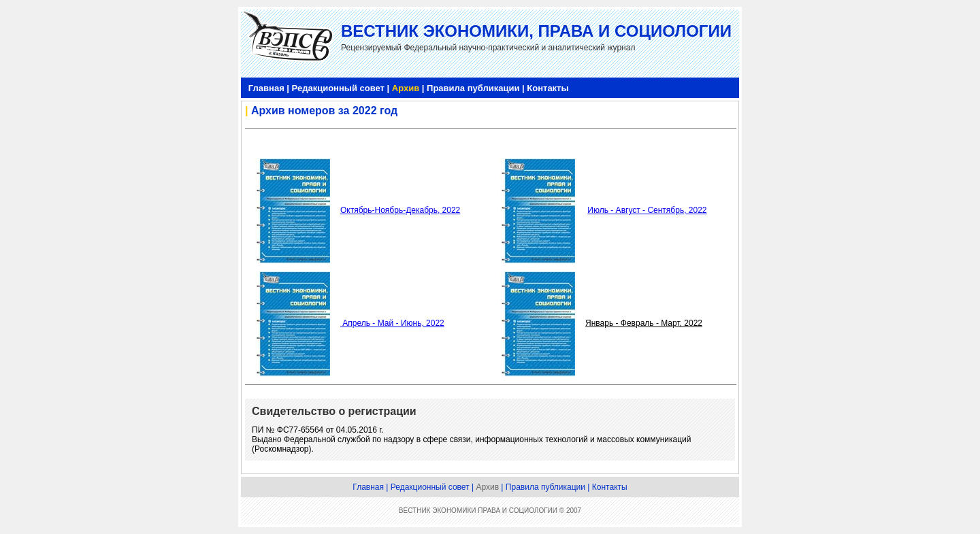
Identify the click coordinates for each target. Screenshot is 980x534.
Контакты (548, 88)
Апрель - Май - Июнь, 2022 (392, 323)
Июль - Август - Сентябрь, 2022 (647, 210)
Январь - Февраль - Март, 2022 (644, 323)
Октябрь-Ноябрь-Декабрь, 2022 (400, 210)
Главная (266, 88)
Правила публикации (473, 88)
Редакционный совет (338, 88)
